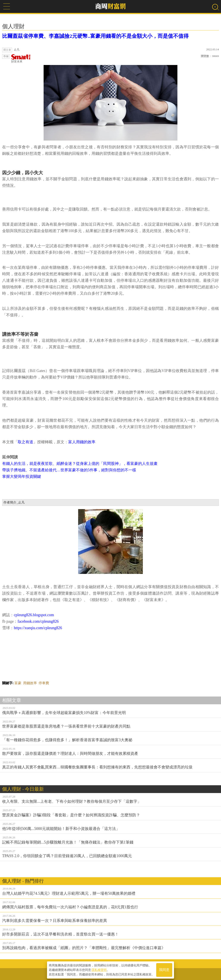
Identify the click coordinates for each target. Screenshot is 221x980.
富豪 (18, 683)
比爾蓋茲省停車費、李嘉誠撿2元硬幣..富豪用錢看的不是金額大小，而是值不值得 (95, 36)
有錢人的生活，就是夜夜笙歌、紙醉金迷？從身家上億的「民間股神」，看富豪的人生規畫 (80, 464)
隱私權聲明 (99, 969)
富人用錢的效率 (82, 442)
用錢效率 (30, 683)
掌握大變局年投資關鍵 (22, 477)
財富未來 (21, 59)
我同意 (164, 970)
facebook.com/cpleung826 (38, 621)
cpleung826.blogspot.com (34, 615)
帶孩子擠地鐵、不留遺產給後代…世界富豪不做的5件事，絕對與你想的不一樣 (69, 470)
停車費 (44, 683)
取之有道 (25, 442)
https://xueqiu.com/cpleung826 (38, 628)
